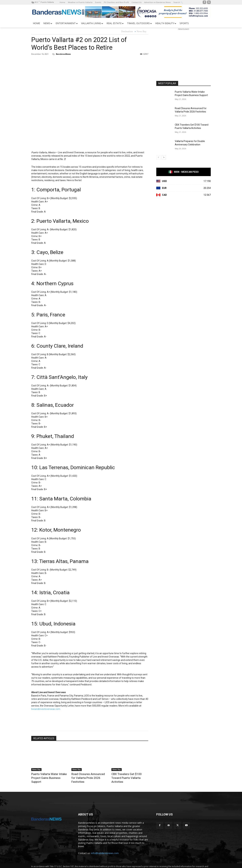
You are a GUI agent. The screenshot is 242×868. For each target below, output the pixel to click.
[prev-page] (158, 157)
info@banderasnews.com (105, 848)
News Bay (142, 32)
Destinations (127, 32)
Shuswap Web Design (160, 865)
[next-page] (164, 157)
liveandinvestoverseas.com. (46, 709)
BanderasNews (63, 54)
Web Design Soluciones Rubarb (133, 865)
